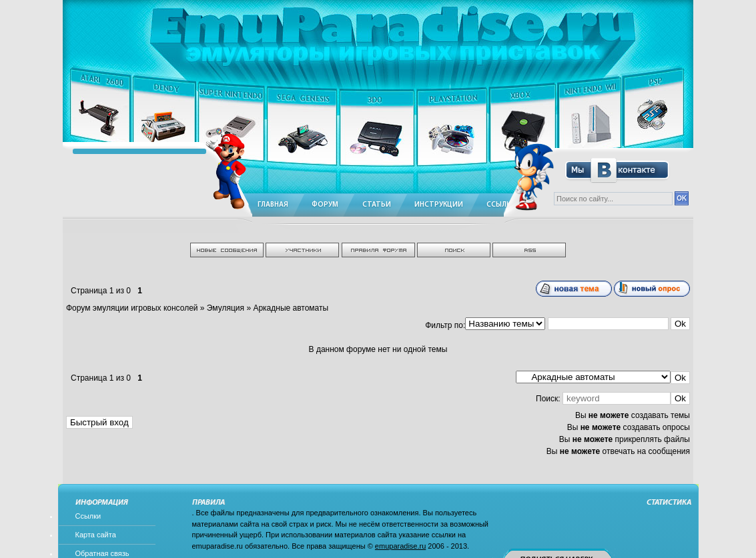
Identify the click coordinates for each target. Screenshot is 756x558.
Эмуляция (226, 308)
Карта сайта (96, 535)
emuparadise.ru (400, 546)
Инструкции (439, 205)
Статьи (377, 205)
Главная (273, 205)
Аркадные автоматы (291, 308)
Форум (325, 205)
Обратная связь (102, 553)
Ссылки (88, 516)
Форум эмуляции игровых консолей (132, 308)
